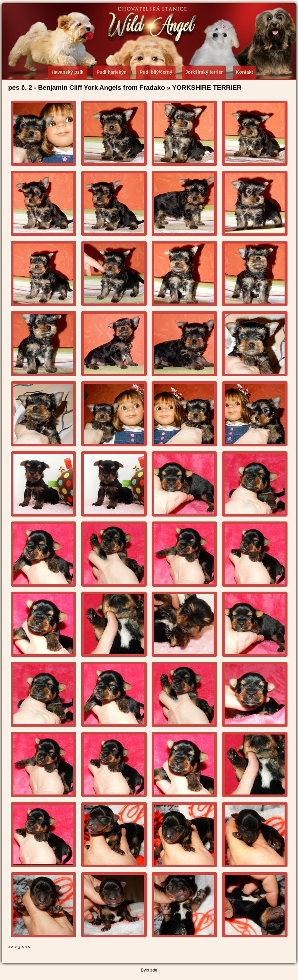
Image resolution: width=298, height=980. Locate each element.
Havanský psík (67, 72)
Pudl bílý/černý (156, 72)
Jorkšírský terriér (204, 72)
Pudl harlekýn (112, 72)
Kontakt (245, 72)
